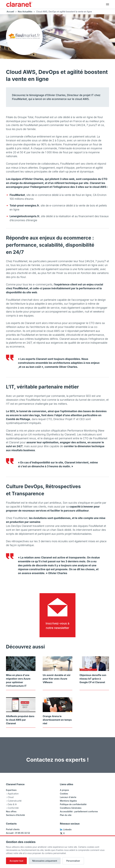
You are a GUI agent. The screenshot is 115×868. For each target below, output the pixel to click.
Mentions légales (68, 801)
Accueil (10, 12)
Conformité (13, 808)
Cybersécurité (15, 801)
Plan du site (66, 815)
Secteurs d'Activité (15, 815)
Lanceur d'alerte (68, 797)
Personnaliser (73, 861)
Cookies (64, 794)
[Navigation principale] (108, 4)
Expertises (11, 790)
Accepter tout (16, 861)
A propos (64, 790)
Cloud (11, 797)
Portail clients (13, 829)
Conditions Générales (71, 808)
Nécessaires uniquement (45, 861)
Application (13, 794)
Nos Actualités (25, 12)
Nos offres (11, 811)
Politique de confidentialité (73, 804)
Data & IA (12, 804)
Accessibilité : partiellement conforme (79, 811)
